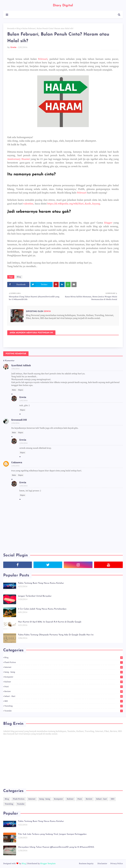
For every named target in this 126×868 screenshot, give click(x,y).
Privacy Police (117, 864)
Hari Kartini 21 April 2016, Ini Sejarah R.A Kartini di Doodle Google (50, 622)
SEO (64, 701)
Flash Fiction (64, 662)
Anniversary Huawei (19, 159)
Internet (64, 667)
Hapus (21, 390)
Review (64, 691)
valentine (28, 204)
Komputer (64, 677)
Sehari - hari (64, 696)
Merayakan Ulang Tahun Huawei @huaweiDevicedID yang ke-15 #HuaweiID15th (56, 847)
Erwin (13, 47)
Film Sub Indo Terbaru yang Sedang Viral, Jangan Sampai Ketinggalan (52, 834)
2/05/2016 (15, 466)
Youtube (64, 711)
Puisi (64, 687)
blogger (108, 223)
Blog (18, 28)
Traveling (64, 706)
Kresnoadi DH (19, 420)
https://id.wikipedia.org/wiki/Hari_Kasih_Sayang (74, 204)
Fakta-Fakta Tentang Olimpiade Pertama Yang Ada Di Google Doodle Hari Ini (56, 635)
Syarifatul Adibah (21, 365)
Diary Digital (63, 5)
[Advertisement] (63, 762)
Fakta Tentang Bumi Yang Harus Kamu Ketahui (41, 583)
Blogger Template (48, 864)
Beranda (11, 28)
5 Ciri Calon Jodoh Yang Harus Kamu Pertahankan (42, 609)
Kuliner (64, 682)
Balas (14, 390)
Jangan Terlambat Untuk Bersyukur (35, 596)
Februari (43, 59)
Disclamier (102, 864)
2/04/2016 (15, 423)
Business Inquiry (86, 864)
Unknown (17, 462)
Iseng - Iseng (64, 672)
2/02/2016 (15, 369)
